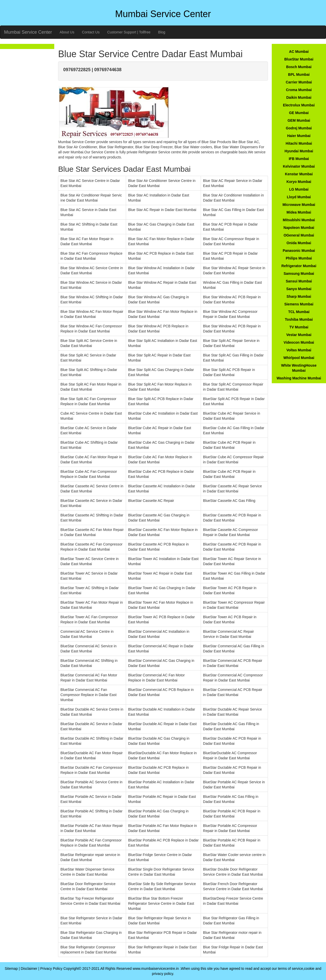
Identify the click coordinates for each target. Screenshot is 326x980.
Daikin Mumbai (299, 97)
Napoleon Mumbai (299, 228)
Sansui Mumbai (299, 281)
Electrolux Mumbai (299, 105)
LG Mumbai (299, 189)
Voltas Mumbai (299, 350)
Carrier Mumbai (299, 82)
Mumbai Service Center (28, 32)
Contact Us (91, 32)
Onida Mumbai (299, 243)
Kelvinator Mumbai (299, 166)
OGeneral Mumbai (299, 235)
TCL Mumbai (299, 312)
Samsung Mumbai (299, 274)
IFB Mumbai (299, 159)
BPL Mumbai (299, 75)
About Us (67, 32)
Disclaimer (29, 969)
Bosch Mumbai (299, 67)
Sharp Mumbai (299, 296)
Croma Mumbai (299, 90)
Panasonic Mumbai (299, 251)
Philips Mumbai (299, 258)
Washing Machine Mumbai (299, 378)
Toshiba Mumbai (299, 319)
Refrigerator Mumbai (299, 266)
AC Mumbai (299, 52)
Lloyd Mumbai (299, 197)
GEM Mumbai (299, 120)
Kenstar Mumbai (299, 174)
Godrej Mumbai (299, 128)
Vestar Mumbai (299, 335)
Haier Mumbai (299, 136)
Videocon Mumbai (299, 342)
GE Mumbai (299, 113)
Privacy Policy (51, 969)
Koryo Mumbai (299, 182)
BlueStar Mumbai (299, 59)
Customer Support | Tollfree (129, 32)
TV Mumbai (299, 327)
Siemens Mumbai (299, 304)
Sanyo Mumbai (299, 289)
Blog (162, 32)
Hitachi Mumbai (299, 143)
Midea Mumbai (299, 212)
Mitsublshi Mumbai (299, 220)
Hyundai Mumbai (299, 151)
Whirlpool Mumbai (299, 358)
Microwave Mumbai (299, 205)
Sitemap (11, 969)
